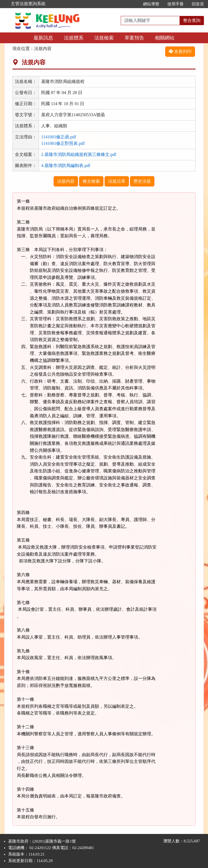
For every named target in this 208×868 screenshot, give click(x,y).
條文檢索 (91, 181)
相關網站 (165, 38)
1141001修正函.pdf (59, 137)
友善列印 (180, 51)
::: (133, 4)
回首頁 (198, 4)
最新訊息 (43, 38)
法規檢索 (104, 38)
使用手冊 (175, 4)
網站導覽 (151, 4)
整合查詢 (192, 20)
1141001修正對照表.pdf (63, 143)
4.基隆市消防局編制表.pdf (66, 166)
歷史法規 (142, 181)
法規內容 (66, 181)
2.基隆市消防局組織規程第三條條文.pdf (79, 154)
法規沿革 (117, 181)
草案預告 (134, 38)
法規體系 (74, 38)
